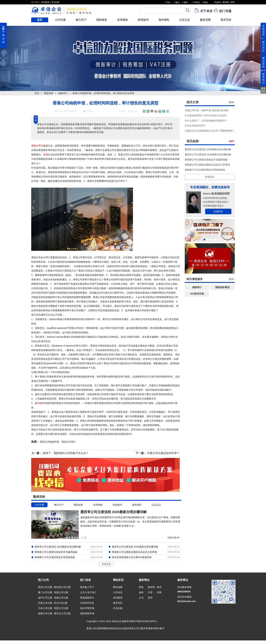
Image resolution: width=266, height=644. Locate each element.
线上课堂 (35, 2)
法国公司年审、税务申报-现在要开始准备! (207, 110)
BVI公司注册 (61, 603)
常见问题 (55, 2)
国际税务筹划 (222, 287)
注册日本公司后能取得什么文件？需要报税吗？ (210, 131)
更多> (232, 102)
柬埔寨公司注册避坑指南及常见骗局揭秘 (206, 160)
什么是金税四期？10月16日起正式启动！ (206, 115)
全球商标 (122, 20)
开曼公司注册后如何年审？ (163, 453)
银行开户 (81, 20)
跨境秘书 (143, 20)
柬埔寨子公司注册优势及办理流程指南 (205, 170)
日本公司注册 (45, 608)
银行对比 (263, 46)
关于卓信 (203, 10)
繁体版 (226, 2)
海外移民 (164, 20)
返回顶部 (263, 90)
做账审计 (63, 93)
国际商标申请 (87, 613)
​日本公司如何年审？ (195, 126)
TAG (168, 2)
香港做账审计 (87, 598)
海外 (42, 403)
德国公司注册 (45, 613)
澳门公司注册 (45, 592)
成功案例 (45, 2)
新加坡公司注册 (62, 587)
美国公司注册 (61, 592)
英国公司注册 (61, 608)
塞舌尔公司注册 (62, 613)
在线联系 (218, 211)
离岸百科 (226, 20)
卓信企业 (48, 155)
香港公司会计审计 (41, 257)
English (217, 2)
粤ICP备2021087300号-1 (145, 621)
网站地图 (118, 587)
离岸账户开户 (87, 587)
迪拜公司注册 (45, 598)
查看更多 (106, 564)
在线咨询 (263, 30)
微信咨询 (263, 62)
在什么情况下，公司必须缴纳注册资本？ (206, 121)
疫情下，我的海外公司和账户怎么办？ (66, 453)
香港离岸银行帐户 (155, 628)
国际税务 (102, 20)
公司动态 (118, 592)
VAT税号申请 (197, 294)
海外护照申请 (87, 608)
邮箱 (205, 2)
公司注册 (60, 20)
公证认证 (185, 20)
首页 (40, 20)
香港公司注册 (38, 146)
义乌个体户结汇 (88, 592)
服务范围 (205, 20)
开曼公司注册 (45, 603)
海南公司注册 (61, 598)
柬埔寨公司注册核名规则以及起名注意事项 (207, 165)
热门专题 (222, 10)
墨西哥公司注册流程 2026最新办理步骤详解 (208, 149)
